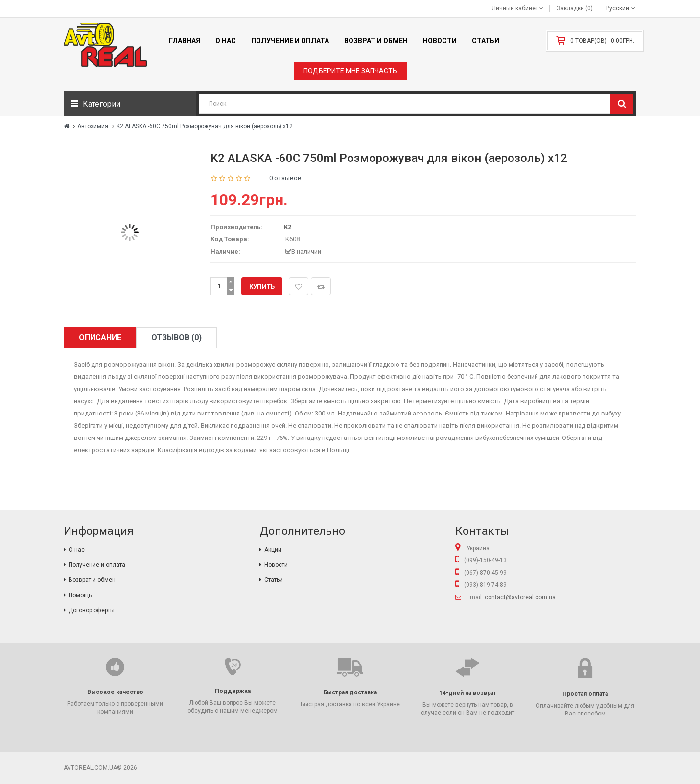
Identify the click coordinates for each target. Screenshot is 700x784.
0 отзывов (285, 178)
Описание (100, 337)
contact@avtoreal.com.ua (520, 597)
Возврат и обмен (92, 580)
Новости (276, 565)
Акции (273, 550)
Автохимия (93, 126)
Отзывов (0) (176, 337)
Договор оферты (92, 610)
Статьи (274, 580)
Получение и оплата (97, 565)
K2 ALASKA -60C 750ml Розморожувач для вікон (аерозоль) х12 (205, 126)
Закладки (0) (575, 8)
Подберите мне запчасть (350, 71)
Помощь (80, 595)
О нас (77, 550)
